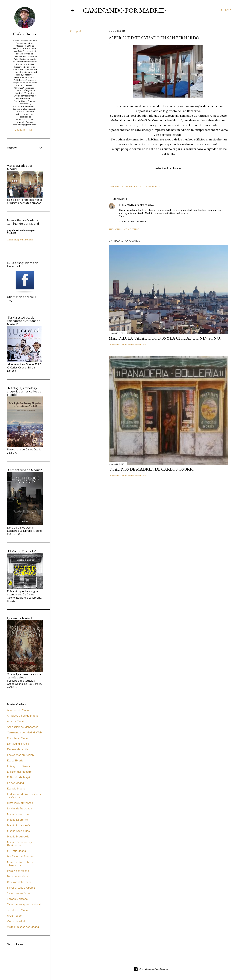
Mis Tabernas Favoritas (21, 857)
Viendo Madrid (16, 921)
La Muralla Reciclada (19, 809)
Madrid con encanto (19, 814)
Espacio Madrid (16, 789)
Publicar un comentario (124, 229)
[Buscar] (226, 11)
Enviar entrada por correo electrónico (141, 186)
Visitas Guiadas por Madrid (23, 927)
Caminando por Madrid (124, 10)
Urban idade (14, 916)
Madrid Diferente (17, 820)
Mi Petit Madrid (16, 851)
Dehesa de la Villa (18, 749)
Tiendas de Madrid (18, 910)
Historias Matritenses (20, 803)
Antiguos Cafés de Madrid (23, 716)
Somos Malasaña (17, 899)
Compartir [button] (76, 31)
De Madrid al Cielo (18, 744)
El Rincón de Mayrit (19, 777)
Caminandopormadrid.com (20, 240)
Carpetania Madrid (18, 738)
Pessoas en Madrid (19, 877)
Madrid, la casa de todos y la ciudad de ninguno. (165, 338)
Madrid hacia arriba (18, 831)
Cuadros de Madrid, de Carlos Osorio (152, 469)
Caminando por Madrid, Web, (25, 733)
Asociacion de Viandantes (23, 727)
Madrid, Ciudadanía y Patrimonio (20, 844)
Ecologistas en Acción (20, 755)
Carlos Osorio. (25, 34)
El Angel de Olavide (19, 766)
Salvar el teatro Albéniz (21, 888)
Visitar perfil (25, 130)
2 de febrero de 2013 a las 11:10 (134, 221)
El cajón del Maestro (19, 772)
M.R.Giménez (127, 205)
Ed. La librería (15, 761)
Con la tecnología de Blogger (151, 969)
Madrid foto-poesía (18, 825)
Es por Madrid (15, 783)
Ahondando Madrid (19, 710)
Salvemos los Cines (19, 893)
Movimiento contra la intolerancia (20, 864)
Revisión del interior (19, 882)
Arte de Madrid (16, 721)
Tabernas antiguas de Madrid (25, 905)
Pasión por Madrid (18, 871)
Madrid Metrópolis (18, 837)
